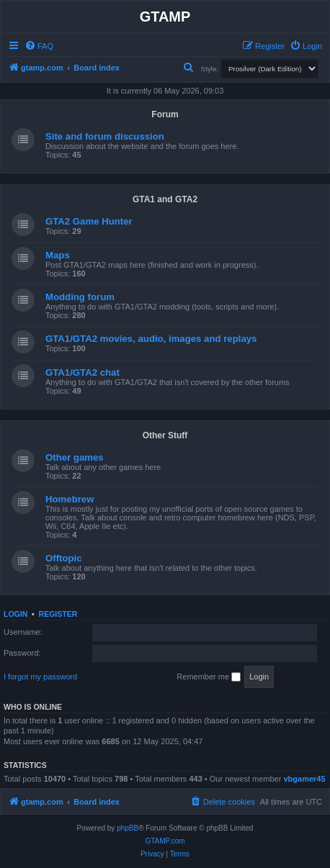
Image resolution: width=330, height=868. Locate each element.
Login (15, 614)
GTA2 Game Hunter (89, 221)
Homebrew (70, 499)
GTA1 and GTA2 (165, 199)
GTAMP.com (165, 841)
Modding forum (80, 297)
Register (58, 614)
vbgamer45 (304, 779)
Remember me (209, 677)
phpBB (128, 828)
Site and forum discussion (105, 136)
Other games (75, 457)
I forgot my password (40, 677)
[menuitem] (39, 46)
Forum (165, 114)
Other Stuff (165, 435)
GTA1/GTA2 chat (82, 372)
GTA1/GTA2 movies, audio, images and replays (151, 339)
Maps (58, 255)
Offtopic (64, 558)
